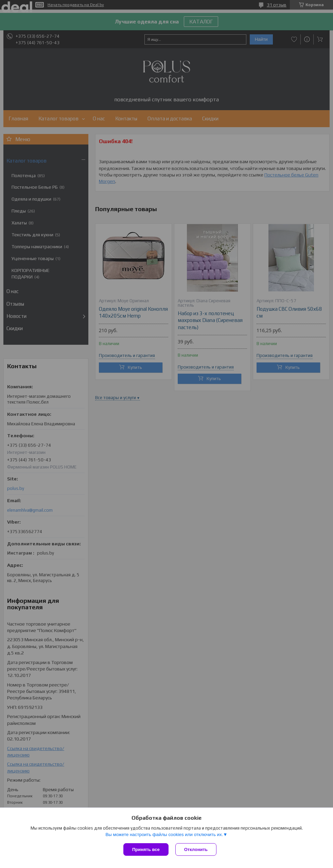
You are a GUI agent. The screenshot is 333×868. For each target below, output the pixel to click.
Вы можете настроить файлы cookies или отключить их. (164, 835)
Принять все (146, 849)
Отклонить (196, 849)
